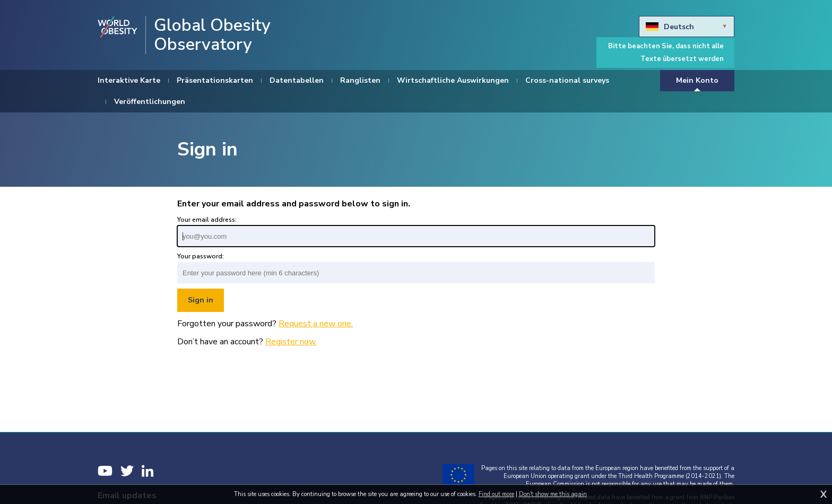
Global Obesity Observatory (212, 35)
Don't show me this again (553, 494)
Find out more (496, 494)
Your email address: (207, 220)
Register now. (291, 342)
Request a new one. (316, 324)
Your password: (201, 256)
